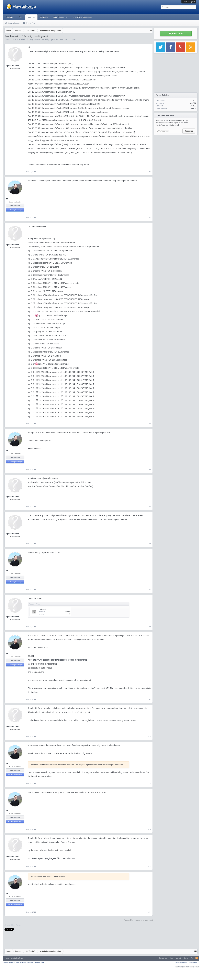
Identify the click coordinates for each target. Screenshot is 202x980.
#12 (150, 829)
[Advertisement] (176, 155)
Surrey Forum (194, 967)
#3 (150, 424)
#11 (150, 783)
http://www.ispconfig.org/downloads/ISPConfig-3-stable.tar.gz (60, 660)
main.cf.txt (43, 609)
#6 (150, 544)
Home (186, 958)
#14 (150, 912)
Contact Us (163, 958)
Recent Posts (31, 23)
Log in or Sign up (189, 2)
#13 (150, 866)
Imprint (178, 958)
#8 (150, 627)
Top (192, 958)
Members (44, 17)
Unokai (193, 108)
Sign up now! (176, 34)
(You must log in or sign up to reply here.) (138, 920)
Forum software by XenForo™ (24, 962)
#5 (150, 506)
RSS (197, 958)
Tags (21, 17)
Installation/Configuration (29, 39)
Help (171, 958)
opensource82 (57, 39)
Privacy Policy (194, 962)
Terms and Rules (181, 962)
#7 (150, 590)
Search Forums (14, 23)
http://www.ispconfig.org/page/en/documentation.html (52, 858)
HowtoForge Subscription (82, 17)
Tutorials (10, 17)
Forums (31, 17)
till (7, 199)
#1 (150, 172)
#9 (150, 699)
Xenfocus (20, 958)
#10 (150, 736)
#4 (150, 469)
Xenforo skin (9, 958)
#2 (150, 217)
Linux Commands (60, 17)
